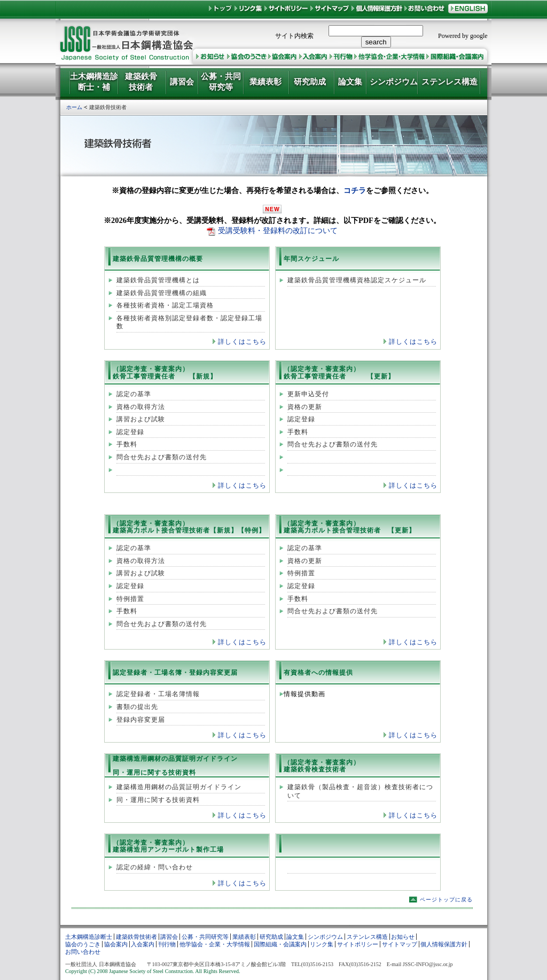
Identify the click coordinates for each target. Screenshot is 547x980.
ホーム (74, 107)
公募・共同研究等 (205, 937)
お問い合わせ (83, 952)
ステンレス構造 (367, 937)
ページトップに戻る (446, 900)
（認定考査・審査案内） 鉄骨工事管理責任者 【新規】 (165, 372)
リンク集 (322, 944)
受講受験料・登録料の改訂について (278, 230)
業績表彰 (244, 937)
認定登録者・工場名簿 (147, 673)
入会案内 (143, 944)
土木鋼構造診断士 (89, 937)
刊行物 (167, 944)
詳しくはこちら (242, 342)
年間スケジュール (311, 259)
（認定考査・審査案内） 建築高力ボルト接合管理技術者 (332, 527)
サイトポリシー (358, 944)
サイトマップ (400, 944)
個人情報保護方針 (444, 944)
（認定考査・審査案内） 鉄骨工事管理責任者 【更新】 (339, 372)
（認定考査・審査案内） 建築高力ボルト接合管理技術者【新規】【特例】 (189, 527)
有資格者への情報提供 (318, 673)
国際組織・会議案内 (280, 944)
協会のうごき (83, 944)
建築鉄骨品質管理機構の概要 (158, 259)
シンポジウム (325, 937)
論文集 (295, 937)
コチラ (355, 190)
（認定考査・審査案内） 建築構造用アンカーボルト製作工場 (168, 846)
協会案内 (116, 944)
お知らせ (403, 937)
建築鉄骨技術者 (136, 937)
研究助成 (271, 937)
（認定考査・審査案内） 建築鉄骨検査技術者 (322, 766)
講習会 (169, 937)
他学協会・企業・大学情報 (215, 944)
